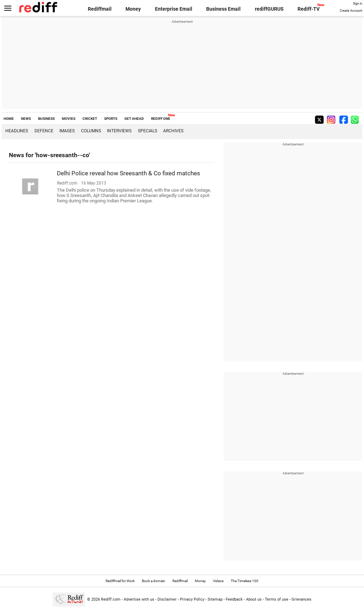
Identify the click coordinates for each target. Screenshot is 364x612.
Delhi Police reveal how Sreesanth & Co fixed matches (129, 173)
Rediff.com (111, 599)
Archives (173, 131)
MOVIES (69, 119)
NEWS (26, 119)
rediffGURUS (269, 9)
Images (67, 131)
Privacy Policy (192, 599)
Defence (44, 131)
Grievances (301, 599)
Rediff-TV (309, 9)
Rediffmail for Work (120, 581)
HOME (9, 119)
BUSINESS (46, 119)
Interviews (119, 131)
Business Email (223, 9)
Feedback (234, 599)
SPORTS (111, 119)
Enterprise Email (174, 9)
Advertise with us (139, 599)
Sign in (358, 4)
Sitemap (215, 599)
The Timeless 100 (245, 581)
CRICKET (90, 119)
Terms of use (277, 599)
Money (133, 9)
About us (254, 599)
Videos (218, 581)
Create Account (351, 11)
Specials (148, 131)
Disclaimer (167, 599)
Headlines (17, 131)
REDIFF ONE (161, 119)
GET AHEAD (134, 119)
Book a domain (154, 581)
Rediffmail (100, 9)
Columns (91, 131)
